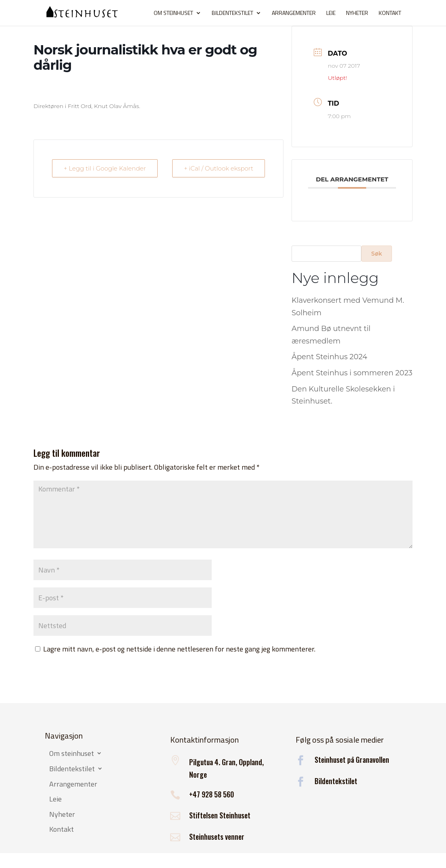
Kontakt (390, 14)
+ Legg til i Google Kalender (105, 168)
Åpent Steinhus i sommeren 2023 (352, 373)
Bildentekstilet (232, 14)
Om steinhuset (173, 14)
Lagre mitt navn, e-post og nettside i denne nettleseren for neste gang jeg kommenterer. (179, 649)
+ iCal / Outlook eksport (219, 168)
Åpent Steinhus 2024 (329, 357)
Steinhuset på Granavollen (352, 760)
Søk (377, 254)
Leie (331, 14)
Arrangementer (294, 14)
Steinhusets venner (217, 837)
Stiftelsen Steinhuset (220, 815)
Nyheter (357, 14)
